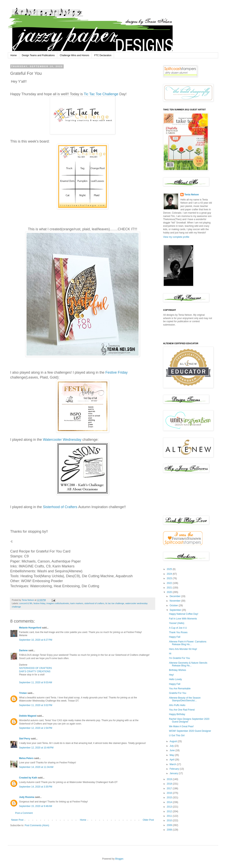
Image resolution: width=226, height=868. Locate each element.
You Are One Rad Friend (182, 710)
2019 (170, 779)
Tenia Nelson (192, 195)
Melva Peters (26, 758)
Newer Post (17, 820)
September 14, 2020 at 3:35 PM (36, 787)
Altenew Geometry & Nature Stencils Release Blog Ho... (188, 664)
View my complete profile (176, 237)
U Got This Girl (177, 735)
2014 (170, 802)
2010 (170, 820)
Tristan (23, 693)
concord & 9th (26, 603)
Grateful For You (178, 693)
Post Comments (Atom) (37, 825)
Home (14, 55)
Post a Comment (24, 813)
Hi (170, 654)
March (173, 764)
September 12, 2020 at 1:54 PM (36, 728)
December (175, 596)
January (174, 773)
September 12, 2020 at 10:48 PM (36, 748)
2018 (170, 784)
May (172, 755)
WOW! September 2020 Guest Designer (190, 731)
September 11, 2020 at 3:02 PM (36, 705)
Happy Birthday (177, 714)
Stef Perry (25, 739)
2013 (170, 807)
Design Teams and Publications (38, 55)
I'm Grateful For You (179, 658)
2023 (170, 578)
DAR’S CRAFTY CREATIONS (35, 671)
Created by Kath (28, 778)
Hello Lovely (175, 679)
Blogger (119, 859)
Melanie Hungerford (30, 628)
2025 (170, 569)
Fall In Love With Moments (183, 619)
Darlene (24, 650)
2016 (170, 793)
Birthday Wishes (178, 670)
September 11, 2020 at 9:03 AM (36, 682)
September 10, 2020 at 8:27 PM (36, 640)
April (172, 760)
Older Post (148, 820)
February (175, 769)
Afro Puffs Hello (177, 705)
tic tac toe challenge (115, 603)
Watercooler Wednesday (62, 440)
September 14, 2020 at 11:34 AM (36, 767)
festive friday (39, 603)
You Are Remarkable (180, 689)
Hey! (171, 675)
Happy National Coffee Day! (184, 614)
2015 (170, 798)
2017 (170, 788)
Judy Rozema (27, 797)
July (172, 746)
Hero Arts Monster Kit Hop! (183, 649)
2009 (170, 825)
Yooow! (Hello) (177, 623)
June (172, 750)
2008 (170, 830)
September (176, 610)
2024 (170, 574)
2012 (170, 811)
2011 (170, 816)
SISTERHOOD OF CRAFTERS (35, 668)
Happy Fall (175, 637)
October (174, 605)
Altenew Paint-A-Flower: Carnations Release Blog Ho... (188, 643)
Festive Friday (116, 372)
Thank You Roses (178, 632)
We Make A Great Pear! (181, 726)
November (175, 601)
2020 (170, 592)
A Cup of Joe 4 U (178, 628)
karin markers (77, 603)
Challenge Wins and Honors (74, 55)
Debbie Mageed (28, 716)
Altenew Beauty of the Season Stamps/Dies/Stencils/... (185, 699)
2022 (170, 583)
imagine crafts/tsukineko (58, 603)
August (174, 741)
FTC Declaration (103, 55)
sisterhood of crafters (94, 603)
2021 (170, 588)
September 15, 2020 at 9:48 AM (36, 806)
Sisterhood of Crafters (61, 507)
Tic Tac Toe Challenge (102, 94)
